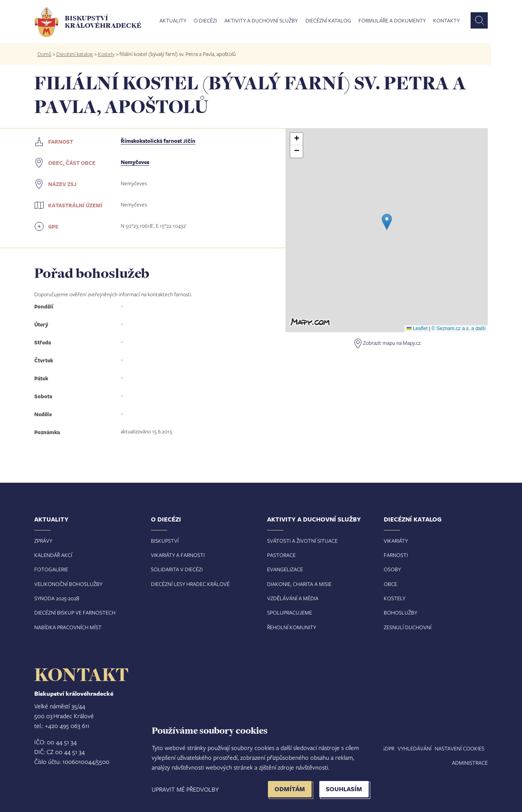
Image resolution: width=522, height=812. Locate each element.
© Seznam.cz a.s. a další (459, 328)
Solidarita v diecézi (177, 569)
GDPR (388, 748)
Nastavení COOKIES (460, 748)
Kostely (106, 54)
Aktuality (173, 21)
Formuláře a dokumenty (392, 21)
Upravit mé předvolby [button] (185, 789)
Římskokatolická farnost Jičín (158, 141)
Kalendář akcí (53, 555)
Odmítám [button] (290, 789)
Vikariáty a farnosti (178, 555)
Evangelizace (285, 569)
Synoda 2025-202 (55, 598)
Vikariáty (396, 541)
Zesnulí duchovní (408, 627)
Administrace (470, 763)
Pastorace (281, 555)
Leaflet (417, 328)
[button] (387, 222)
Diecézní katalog (328, 21)
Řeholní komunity (292, 627)
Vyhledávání (415, 748)
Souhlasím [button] (344, 789)
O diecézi (205, 21)
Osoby (392, 569)
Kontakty (446, 21)
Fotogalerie (51, 569)
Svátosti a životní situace (302, 541)
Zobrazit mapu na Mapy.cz (392, 343)
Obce (390, 584)
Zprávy (43, 541)
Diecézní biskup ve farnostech (75, 612)
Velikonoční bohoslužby (68, 584)
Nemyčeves (135, 162)
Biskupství (165, 541)
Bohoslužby (400, 612)
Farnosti (396, 555)
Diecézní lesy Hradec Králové (190, 584)
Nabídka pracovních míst (68, 627)
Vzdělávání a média (293, 598)
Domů (44, 54)
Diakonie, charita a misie (299, 584)
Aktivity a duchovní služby (261, 21)
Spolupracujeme (290, 612)
